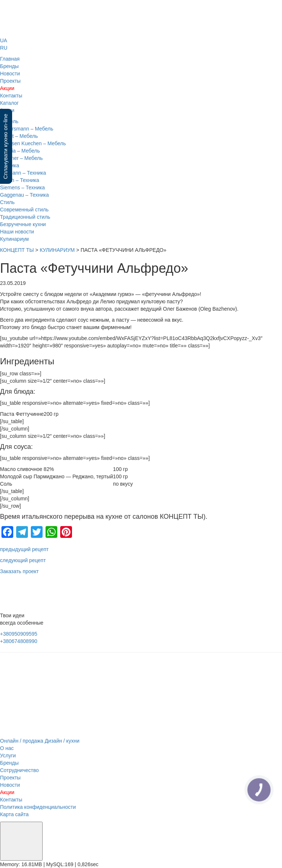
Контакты (11, 96)
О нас (7, 748)
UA (3, 40)
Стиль (7, 202)
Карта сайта (14, 814)
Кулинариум (14, 239)
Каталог (9, 103)
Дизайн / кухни (62, 741)
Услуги (8, 756)
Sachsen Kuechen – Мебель (33, 143)
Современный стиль (24, 210)
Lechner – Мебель (21, 158)
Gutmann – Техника (23, 173)
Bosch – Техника (20, 180)
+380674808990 (19, 641)
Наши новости (17, 232)
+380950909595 (19, 634)
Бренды (9, 66)
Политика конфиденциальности (38, 807)
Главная (10, 59)
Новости (10, 74)
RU (4, 48)
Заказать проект (19, 571)
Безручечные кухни (23, 224)
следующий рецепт (23, 560)
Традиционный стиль (25, 217)
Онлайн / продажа (22, 741)
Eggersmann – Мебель (27, 129)
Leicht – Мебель (19, 136)
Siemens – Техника (22, 187)
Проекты (10, 81)
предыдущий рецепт (24, 549)
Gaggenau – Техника (24, 195)
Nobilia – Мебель (20, 151)
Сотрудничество (19, 770)
